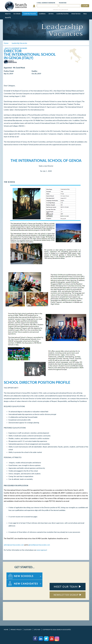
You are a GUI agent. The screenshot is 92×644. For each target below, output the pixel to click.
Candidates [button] (42, 14)
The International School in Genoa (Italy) (30, 56)
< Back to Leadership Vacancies (15, 48)
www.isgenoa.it (42, 550)
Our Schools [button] (17, 14)
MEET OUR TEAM (68, 587)
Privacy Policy (16, 630)
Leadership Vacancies (30, 14)
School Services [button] (76, 14)
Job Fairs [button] (51, 14)
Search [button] (8, 17)
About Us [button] (8, 14)
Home (6, 630)
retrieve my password (60, 10)
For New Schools (13, 574)
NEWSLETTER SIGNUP (68, 595)
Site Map (37, 630)
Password (63, 3)
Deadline (34, 71)
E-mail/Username (46, 3)
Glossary (28, 630)
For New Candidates (14, 581)
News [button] (85, 14)
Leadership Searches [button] (62, 14)
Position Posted (9, 71)
